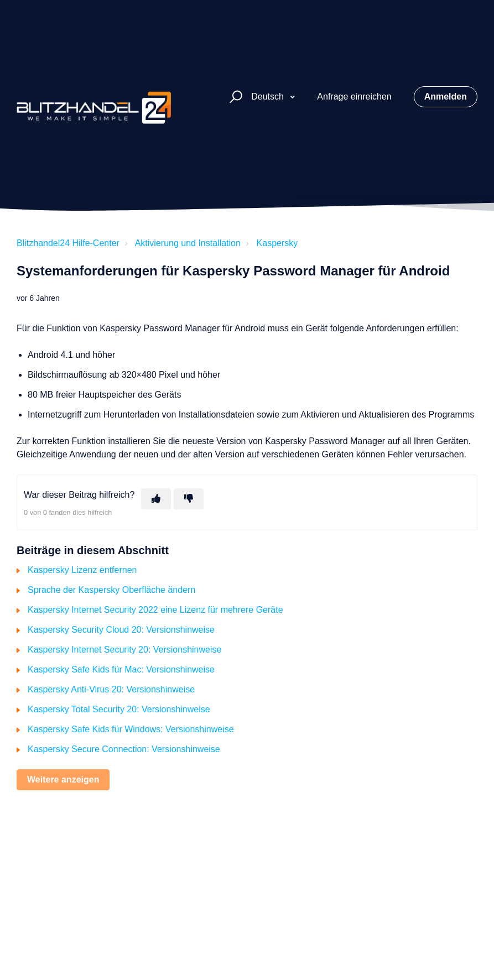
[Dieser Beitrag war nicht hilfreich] (189, 499)
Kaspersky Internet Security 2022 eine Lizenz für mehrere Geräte (155, 610)
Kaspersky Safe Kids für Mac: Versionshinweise (121, 669)
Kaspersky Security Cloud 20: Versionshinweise (121, 630)
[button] (234, 97)
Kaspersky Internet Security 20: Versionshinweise (124, 650)
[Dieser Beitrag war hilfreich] (156, 499)
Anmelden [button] (446, 97)
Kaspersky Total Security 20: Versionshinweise (119, 709)
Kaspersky (277, 243)
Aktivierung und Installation (188, 243)
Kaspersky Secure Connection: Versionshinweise (124, 749)
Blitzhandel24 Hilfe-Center (68, 243)
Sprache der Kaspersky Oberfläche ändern (111, 590)
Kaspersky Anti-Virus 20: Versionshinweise (111, 689)
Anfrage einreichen (354, 97)
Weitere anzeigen (63, 780)
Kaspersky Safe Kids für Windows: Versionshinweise (131, 729)
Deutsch (269, 97)
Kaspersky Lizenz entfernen (82, 570)
